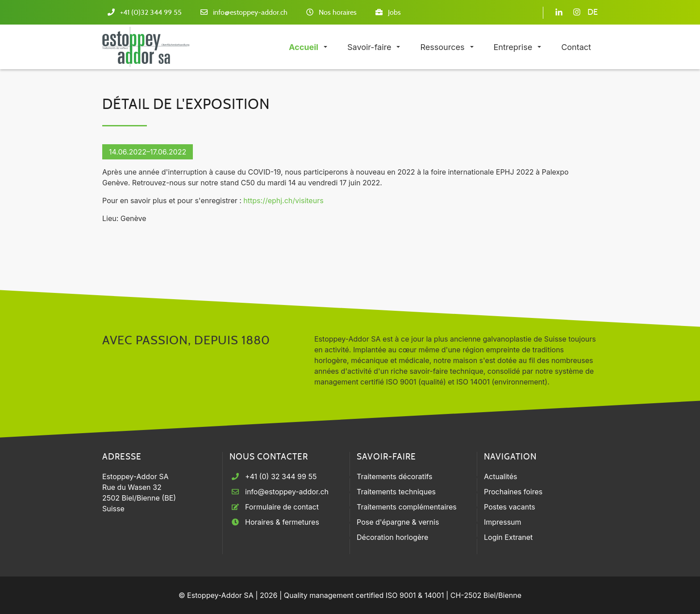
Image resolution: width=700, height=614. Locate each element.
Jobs (394, 13)
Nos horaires (338, 13)
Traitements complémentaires (407, 507)
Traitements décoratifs (395, 476)
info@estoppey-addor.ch (250, 13)
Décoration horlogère (392, 537)
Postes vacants (510, 507)
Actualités (500, 476)
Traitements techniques (396, 492)
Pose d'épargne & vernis (398, 522)
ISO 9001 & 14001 (415, 595)
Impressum (503, 522)
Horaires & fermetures (282, 522)
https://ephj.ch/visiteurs (283, 200)
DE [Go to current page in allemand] (593, 13)
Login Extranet (508, 537)
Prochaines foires (513, 492)
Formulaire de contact (282, 507)
